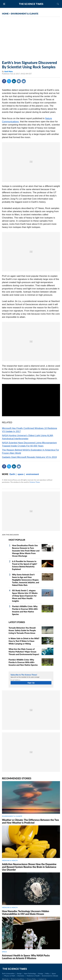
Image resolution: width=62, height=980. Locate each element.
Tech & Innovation (8, 973)
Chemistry (21, 976)
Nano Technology (30, 973)
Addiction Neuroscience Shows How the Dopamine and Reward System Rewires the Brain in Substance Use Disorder (29, 867)
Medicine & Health (33, 976)
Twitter (9, 81)
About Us (5, 979)
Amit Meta (9, 71)
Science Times (35, 482)
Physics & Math (10, 976)
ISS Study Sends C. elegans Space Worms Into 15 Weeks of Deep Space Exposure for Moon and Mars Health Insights (25, 596)
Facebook (4, 81)
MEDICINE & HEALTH (10, 860)
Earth (12, 474)
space (20, 474)
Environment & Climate (50, 976)
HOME (5, 14)
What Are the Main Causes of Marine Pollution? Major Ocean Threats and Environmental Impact (24, 652)
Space (54, 973)
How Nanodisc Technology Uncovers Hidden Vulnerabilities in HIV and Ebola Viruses (26, 913)
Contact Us (42, 979)
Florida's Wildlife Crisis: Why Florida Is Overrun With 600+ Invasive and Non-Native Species (23, 662)
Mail (24, 81)
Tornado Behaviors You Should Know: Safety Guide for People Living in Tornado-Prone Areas (22, 630)
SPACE (4, 952)
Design (19, 973)
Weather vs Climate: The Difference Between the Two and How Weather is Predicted (30, 821)
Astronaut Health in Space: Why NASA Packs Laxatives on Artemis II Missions (26, 957)
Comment (19, 81)
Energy (41, 973)
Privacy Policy (32, 979)
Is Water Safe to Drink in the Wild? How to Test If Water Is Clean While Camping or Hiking (24, 641)
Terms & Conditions (18, 979)
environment (32, 474)
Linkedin (14, 81)
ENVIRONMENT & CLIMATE (25, 14)
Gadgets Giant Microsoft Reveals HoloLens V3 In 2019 (29, 457)
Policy (47, 973)
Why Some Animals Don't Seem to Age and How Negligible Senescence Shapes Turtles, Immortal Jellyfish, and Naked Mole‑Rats (26, 580)
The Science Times (31, 4)
